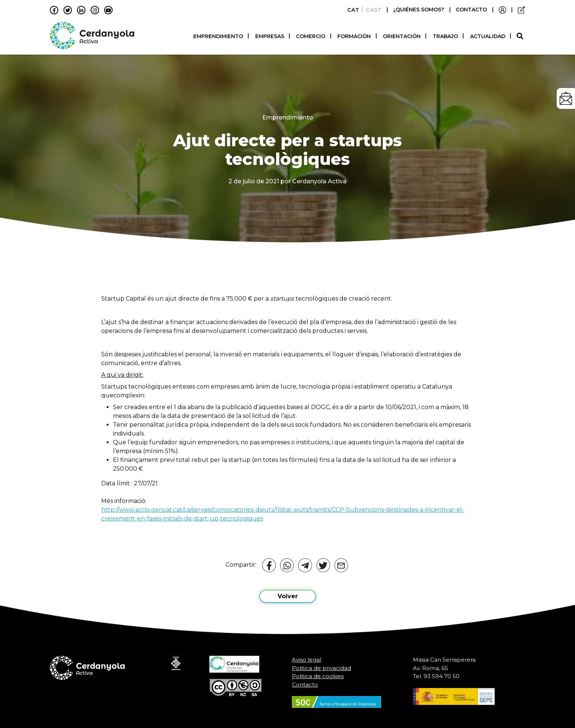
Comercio (311, 35)
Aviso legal (307, 657)
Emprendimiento (218, 35)
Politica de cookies (318, 673)
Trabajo (445, 35)
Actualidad (488, 35)
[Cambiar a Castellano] (372, 10)
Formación (354, 35)
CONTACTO (471, 10)
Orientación (402, 35)
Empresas (270, 35)
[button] (521, 35)
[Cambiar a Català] (351, 10)
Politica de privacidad (321, 665)
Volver (288, 593)
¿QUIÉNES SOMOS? (419, 10)
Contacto (305, 681)
